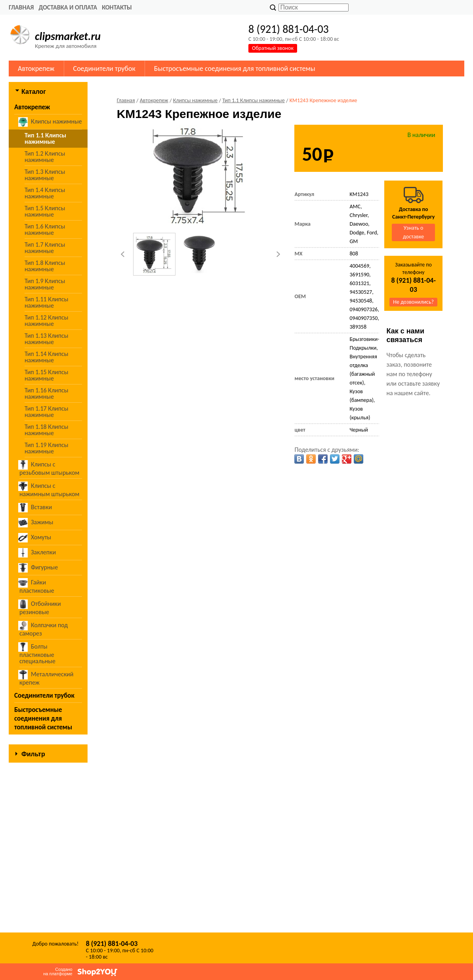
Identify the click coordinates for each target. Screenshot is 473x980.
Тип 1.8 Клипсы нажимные (45, 266)
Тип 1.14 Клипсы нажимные (46, 357)
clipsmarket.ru (68, 36)
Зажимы (36, 523)
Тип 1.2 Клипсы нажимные (45, 157)
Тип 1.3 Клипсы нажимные (45, 175)
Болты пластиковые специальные (37, 654)
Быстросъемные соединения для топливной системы (235, 69)
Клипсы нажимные (51, 122)
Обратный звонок (273, 48)
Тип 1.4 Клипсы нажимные (45, 193)
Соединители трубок (104, 69)
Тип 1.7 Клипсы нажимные (45, 248)
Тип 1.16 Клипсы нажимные (46, 393)
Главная (21, 7)
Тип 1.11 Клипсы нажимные (46, 302)
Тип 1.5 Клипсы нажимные (45, 211)
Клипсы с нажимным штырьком (49, 490)
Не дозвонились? (413, 302)
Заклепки (38, 553)
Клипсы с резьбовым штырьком (49, 468)
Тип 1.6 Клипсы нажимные (45, 229)
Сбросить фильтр (48, 914)
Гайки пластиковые (37, 586)
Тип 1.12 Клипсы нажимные (46, 321)
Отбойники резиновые (40, 608)
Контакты (117, 7)
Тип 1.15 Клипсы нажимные (46, 375)
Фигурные (39, 568)
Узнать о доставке (413, 232)
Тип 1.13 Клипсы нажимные (46, 339)
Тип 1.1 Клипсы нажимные (45, 138)
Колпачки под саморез (44, 629)
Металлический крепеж (46, 678)
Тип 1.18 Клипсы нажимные (46, 430)
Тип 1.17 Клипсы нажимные (46, 412)
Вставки (36, 508)
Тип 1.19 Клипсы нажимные (46, 448)
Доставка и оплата (68, 7)
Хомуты (35, 538)
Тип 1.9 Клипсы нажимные (45, 284)
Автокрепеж (36, 69)
